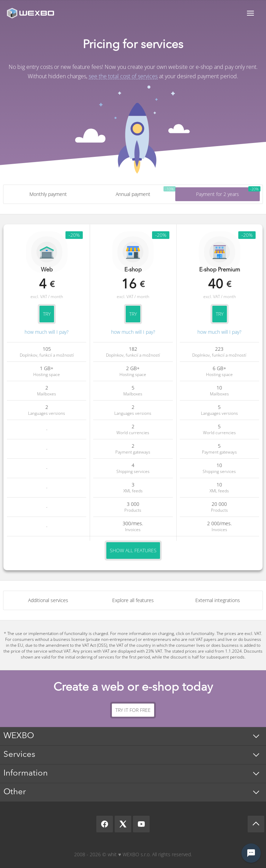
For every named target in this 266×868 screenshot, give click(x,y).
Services (19, 755)
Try (47, 314)
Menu (250, 13)
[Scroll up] (256, 824)
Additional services (48, 600)
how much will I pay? (47, 332)
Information (26, 773)
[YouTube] (141, 824)
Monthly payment (48, 194)
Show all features (133, 550)
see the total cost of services (123, 76)
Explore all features (133, 600)
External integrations (218, 600)
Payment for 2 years (218, 194)
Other (15, 792)
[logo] (31, 13)
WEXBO (19, 736)
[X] (123, 824)
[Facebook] (105, 824)
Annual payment (133, 194)
